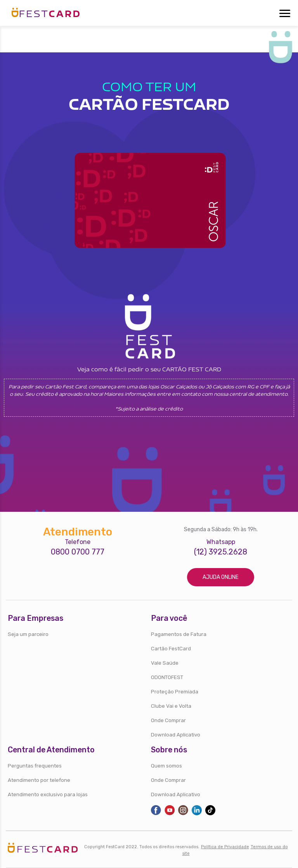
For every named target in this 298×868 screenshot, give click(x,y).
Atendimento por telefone (39, 780)
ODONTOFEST (167, 677)
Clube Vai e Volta (171, 706)
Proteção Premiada (175, 692)
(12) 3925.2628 (221, 552)
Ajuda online (221, 577)
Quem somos (166, 766)
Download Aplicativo (176, 735)
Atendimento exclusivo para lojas (48, 794)
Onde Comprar (168, 720)
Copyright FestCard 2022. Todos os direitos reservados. (142, 847)
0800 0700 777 (78, 552)
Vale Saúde (165, 663)
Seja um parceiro (28, 634)
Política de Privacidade (225, 847)
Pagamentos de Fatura (179, 634)
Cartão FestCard (171, 649)
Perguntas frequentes (35, 766)
